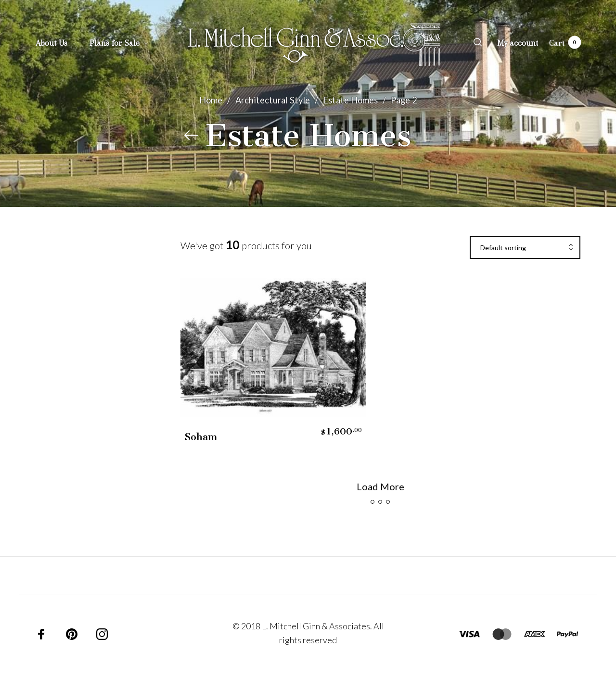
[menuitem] (62, 43)
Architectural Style (273, 100)
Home (211, 100)
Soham (201, 437)
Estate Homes (350, 100)
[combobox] (525, 248)
